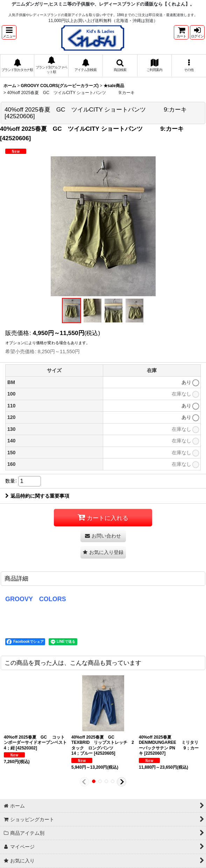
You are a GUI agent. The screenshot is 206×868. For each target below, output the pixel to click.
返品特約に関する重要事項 (37, 496)
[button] (9, 32)
